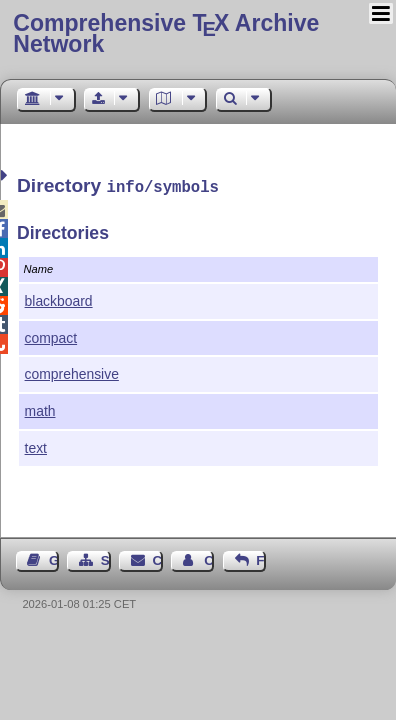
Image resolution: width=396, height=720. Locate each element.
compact (51, 336)
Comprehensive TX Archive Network (166, 33)
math (40, 409)
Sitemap (106, 558)
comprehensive (72, 372)
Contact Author (209, 558)
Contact (158, 558)
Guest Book (54, 558)
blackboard (59, 299)
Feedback (261, 558)
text (36, 446)
